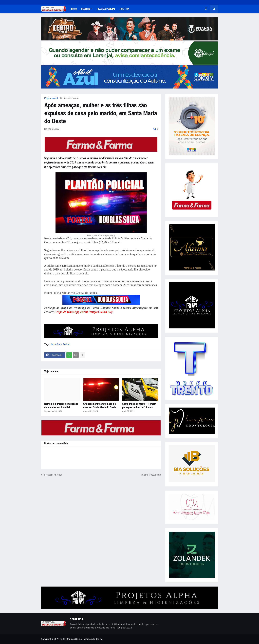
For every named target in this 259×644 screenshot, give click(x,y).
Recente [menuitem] (86, 9)
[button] (206, 9)
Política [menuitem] (124, 9)
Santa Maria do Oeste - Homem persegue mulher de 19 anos (139, 406)
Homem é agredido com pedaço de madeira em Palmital (61, 406)
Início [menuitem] (74, 9)
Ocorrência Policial (70, 98)
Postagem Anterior (52, 475)
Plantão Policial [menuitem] (106, 9)
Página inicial (51, 98)
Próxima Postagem (150, 475)
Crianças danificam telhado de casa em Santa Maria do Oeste (100, 406)
